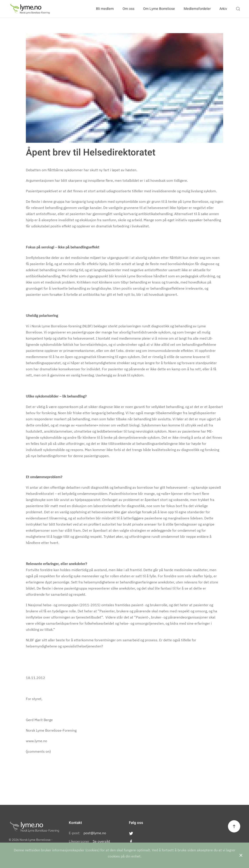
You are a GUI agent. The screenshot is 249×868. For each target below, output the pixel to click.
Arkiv (223, 9)
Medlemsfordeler (197, 9)
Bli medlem (105, 9)
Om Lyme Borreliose (159, 9)
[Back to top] (234, 826)
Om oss (128, 9)
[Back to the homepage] (30, 9)
